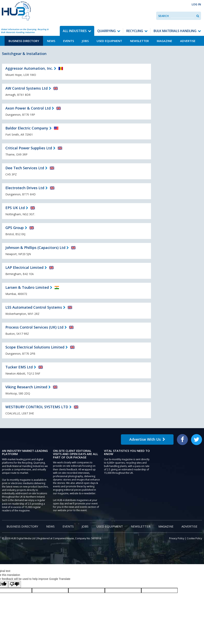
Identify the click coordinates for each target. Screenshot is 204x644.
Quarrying (106, 31)
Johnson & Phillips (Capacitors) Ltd (35, 248)
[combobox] (183, 16)
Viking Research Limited (26, 387)
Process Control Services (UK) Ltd (34, 327)
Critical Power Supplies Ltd (29, 148)
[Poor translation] (15, 584)
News (51, 41)
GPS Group (15, 228)
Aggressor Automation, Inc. (29, 68)
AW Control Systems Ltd (26, 88)
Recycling (135, 31)
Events (69, 41)
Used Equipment (109, 41)
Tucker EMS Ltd (19, 367)
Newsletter (139, 41)
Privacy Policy (177, 538)
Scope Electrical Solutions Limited (35, 347)
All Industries (75, 31)
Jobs (85, 41)
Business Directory (24, 41)
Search (163, 16)
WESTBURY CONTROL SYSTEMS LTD (37, 407)
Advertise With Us (147, 439)
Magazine (164, 41)
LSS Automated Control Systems (34, 307)
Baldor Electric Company (27, 128)
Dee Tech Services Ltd (25, 168)
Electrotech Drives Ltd (25, 188)
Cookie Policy (194, 538)
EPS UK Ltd (15, 208)
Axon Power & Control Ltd (28, 108)
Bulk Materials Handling (175, 31)
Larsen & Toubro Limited (27, 287)
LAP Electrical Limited (24, 267)
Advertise (188, 41)
